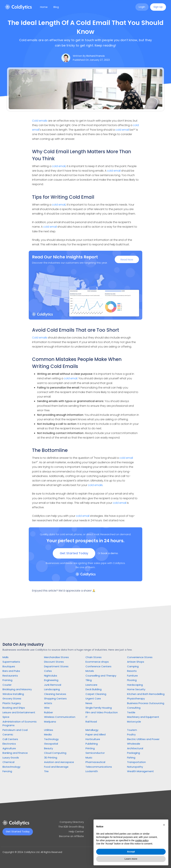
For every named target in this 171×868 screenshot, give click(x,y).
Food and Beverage (56, 767)
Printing (90, 748)
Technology (51, 739)
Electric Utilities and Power (143, 739)
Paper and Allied (96, 734)
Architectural (135, 748)
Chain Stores (94, 657)
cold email (122, 130)
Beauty (49, 748)
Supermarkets (11, 662)
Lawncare (91, 685)
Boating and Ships (14, 708)
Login (142, 7)
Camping (133, 666)
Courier (7, 685)
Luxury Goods (11, 758)
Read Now (127, 260)
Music (89, 758)
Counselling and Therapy (101, 676)
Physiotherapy (136, 698)
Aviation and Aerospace (59, 762)
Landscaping (52, 689)
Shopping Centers (55, 698)
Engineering (51, 680)
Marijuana (50, 722)
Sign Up (158, 7)
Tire (46, 771)
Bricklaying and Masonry (17, 689)
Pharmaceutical (95, 762)
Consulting (134, 708)
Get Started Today (74, 556)
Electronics (9, 744)
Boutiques (9, 666)
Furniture (132, 676)
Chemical (8, 762)
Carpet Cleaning (96, 694)
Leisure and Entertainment (19, 712)
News (89, 703)
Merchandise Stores (56, 657)
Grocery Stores (12, 698)
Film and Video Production (102, 712)
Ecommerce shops (97, 662)
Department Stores (56, 666)
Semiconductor (95, 753)
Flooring (132, 680)
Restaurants (10, 676)
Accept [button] (131, 852)
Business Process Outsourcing (146, 703)
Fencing (7, 771)
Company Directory (72, 822)
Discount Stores (54, 662)
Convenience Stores (140, 657)
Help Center (76, 831)
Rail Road (91, 722)
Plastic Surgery (12, 703)
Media (48, 734)
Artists (48, 703)
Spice (6, 717)
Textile (131, 712)
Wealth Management (140, 771)
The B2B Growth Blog (71, 827)
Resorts (132, 671)
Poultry (131, 734)
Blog (56, 7)
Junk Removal (53, 685)
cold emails (95, 485)
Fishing (131, 758)
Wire (47, 708)
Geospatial (51, 744)
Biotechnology (11, 767)
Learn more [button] (131, 859)
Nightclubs (51, 676)
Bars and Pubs (11, 671)
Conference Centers (98, 666)
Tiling (89, 680)
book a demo (110, 556)
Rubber (49, 712)
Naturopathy (135, 767)
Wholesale (134, 744)
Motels (90, 671)
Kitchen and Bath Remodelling (146, 694)
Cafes (48, 671)
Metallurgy (92, 730)
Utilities (49, 730)
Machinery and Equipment (143, 717)
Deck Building (94, 689)
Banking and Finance (15, 753)
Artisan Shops (136, 662)
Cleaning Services (55, 694)
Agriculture (9, 748)
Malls (6, 657)
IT (87, 717)
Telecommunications (99, 767)
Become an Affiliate (71, 836)
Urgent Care (93, 698)
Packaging (134, 753)
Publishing (92, 744)
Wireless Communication (60, 717)
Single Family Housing (99, 708)
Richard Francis (96, 56)
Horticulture (93, 739)
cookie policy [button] (142, 840)
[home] (18, 7)
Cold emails (40, 121)
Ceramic (8, 734)
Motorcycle (134, 722)
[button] (164, 825)
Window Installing (13, 694)
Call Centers (10, 739)
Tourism (132, 730)
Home (44, 7)
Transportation (136, 762)
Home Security (136, 689)
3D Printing (51, 758)
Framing (7, 680)
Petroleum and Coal (15, 730)
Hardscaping (135, 685)
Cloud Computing (55, 753)
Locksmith (92, 771)
